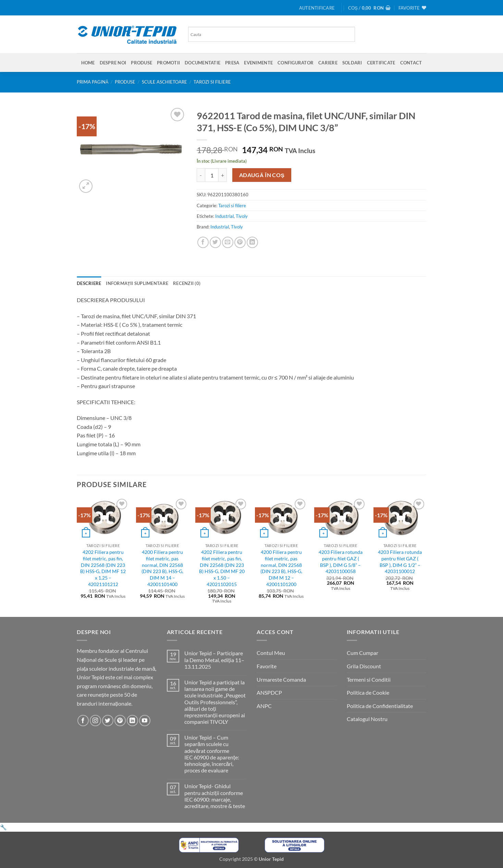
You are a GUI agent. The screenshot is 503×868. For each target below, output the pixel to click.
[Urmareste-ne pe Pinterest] (120, 721)
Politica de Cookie (368, 692)
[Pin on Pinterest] (240, 242)
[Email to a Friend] (228, 242)
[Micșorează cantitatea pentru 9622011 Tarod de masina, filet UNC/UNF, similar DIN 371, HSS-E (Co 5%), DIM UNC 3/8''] (201, 175)
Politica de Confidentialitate (380, 706)
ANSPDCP (269, 692)
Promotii (168, 63)
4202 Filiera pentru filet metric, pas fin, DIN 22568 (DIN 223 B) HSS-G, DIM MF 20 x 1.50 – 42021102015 (222, 568)
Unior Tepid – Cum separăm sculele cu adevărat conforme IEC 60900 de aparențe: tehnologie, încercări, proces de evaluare (212, 754)
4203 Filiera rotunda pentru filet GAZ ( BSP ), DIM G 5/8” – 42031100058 (341, 562)
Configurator (296, 63)
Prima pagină (93, 82)
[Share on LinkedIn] (252, 242)
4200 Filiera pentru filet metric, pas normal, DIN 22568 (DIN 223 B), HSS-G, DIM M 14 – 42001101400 (162, 568)
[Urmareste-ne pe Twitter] (108, 721)
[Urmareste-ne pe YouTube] (145, 721)
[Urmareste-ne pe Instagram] (95, 721)
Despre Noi (113, 63)
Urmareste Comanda (281, 679)
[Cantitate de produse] (212, 175)
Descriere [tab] (89, 283)
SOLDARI (352, 63)
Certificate (381, 63)
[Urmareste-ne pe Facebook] (83, 721)
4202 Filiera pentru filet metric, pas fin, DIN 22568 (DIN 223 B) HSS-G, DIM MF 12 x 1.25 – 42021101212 (103, 568)
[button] (317, 8)
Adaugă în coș (262, 175)
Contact (411, 63)
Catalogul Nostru (367, 719)
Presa (232, 63)
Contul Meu (271, 653)
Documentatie (203, 63)
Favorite (267, 666)
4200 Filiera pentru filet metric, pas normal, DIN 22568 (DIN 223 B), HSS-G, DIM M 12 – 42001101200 (281, 568)
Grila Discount (364, 666)
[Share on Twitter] (215, 242)
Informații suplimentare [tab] (137, 283)
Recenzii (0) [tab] (187, 283)
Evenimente (258, 63)
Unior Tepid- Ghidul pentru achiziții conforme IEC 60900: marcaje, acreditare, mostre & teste (215, 796)
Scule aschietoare (164, 82)
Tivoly (242, 216)
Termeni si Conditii (369, 679)
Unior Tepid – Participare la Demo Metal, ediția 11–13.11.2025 (214, 660)
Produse (142, 63)
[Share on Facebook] (203, 242)
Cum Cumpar (363, 653)
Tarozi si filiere (212, 82)
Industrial (224, 216)
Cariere (328, 63)
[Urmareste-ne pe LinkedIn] (132, 721)
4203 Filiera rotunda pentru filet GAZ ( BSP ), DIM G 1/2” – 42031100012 (400, 562)
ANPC (264, 706)
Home (88, 63)
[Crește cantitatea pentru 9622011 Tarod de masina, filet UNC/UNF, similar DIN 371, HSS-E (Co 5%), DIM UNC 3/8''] (223, 175)
